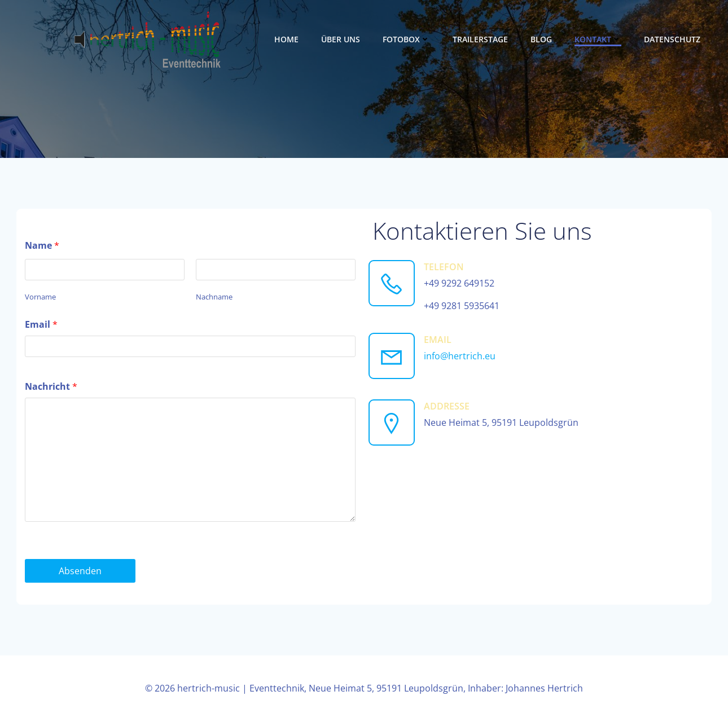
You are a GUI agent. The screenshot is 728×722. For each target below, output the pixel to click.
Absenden (80, 571)
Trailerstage (480, 39)
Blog (541, 39)
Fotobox (406, 39)
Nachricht (51, 386)
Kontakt (598, 39)
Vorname (40, 297)
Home (286, 39)
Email (41, 324)
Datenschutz (672, 39)
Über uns (341, 39)
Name (42, 245)
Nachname (214, 297)
